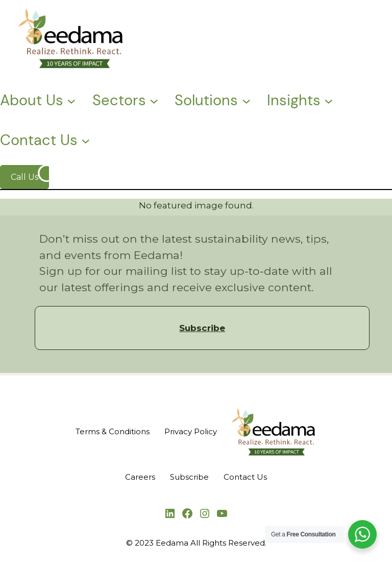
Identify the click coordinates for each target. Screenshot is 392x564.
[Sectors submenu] (154, 100)
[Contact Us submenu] (85, 140)
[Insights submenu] (328, 100)
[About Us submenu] (71, 100)
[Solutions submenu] (246, 100)
